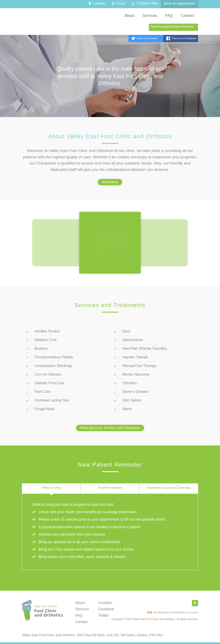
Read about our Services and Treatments (110, 428)
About (80, 603)
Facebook (106, 609)
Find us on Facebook (181, 38)
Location (105, 603)
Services (82, 609)
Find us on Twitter (145, 38)
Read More (110, 182)
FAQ (79, 615)
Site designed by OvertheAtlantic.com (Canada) (173, 612)
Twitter (103, 615)
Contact (81, 622)
